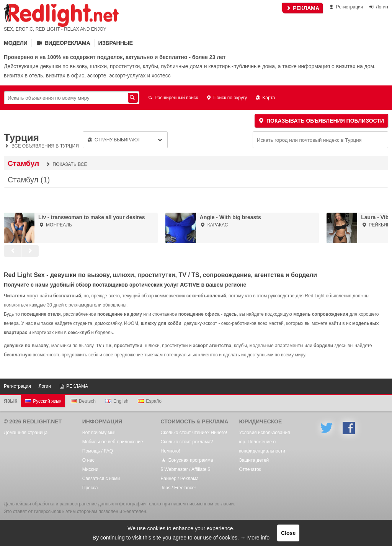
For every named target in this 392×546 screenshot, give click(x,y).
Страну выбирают (114, 140)
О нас (88, 460)
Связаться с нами (101, 479)
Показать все (66, 164)
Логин (378, 7)
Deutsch (83, 401)
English (117, 401)
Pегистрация (345, 7)
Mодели (16, 43)
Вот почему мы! (99, 433)
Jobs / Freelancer (179, 488)
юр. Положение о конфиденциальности (262, 446)
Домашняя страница (26, 433)
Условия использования (264, 433)
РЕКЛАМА (303, 8)
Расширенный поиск (172, 98)
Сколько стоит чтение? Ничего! (194, 433)
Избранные (116, 43)
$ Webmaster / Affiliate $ (186, 469)
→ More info (255, 538)
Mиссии (90, 469)
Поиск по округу (226, 98)
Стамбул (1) (29, 180)
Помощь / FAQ (98, 451)
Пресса (90, 488)
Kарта (265, 98)
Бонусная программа (187, 460)
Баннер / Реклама (180, 479)
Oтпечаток (250, 469)
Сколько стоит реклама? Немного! (187, 446)
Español (150, 401)
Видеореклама (63, 43)
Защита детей (254, 460)
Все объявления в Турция (41, 146)
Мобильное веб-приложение (113, 442)
